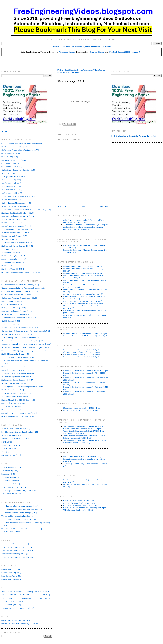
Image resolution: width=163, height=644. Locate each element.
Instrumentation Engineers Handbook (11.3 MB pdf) (83, 266)
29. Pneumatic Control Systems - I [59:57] (18, 380)
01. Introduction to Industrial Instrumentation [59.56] (22, 143)
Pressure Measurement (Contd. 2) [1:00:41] (18, 550)
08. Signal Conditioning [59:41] (14, 308)
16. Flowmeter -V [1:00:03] (12, 193)
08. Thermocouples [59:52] (12, 167)
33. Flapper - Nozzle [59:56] (12, 249)
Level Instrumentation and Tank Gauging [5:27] (20, 432)
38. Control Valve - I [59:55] (12, 266)
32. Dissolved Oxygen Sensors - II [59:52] (18, 246)
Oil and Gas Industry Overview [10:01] (16, 620)
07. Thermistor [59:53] (10, 163)
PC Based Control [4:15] (11, 445)
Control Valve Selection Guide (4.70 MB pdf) (81, 505)
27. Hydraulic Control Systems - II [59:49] (18, 373)
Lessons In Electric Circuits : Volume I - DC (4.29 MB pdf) (86, 371)
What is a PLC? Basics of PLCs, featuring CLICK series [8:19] (25, 591)
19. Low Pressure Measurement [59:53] (16, 203)
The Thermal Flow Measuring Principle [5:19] (19, 513)
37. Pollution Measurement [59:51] (15, 262)
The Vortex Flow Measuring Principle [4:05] (18, 516)
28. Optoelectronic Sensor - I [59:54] (15, 233)
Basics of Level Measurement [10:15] (16, 429)
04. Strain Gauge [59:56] (11, 153)
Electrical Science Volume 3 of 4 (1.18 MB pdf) (81, 354)
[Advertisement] (81, 62)
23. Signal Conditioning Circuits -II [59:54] (18, 216)
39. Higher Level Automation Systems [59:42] (19, 413)
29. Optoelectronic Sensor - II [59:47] (16, 236)
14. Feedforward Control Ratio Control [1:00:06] (20, 328)
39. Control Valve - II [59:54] (13, 269)
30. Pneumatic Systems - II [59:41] (15, 383)
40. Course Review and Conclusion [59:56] (18, 416)
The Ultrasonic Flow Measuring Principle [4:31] (20, 506)
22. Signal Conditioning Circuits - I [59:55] (18, 213)
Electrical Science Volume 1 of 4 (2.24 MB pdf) (81, 350)
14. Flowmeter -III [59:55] (11, 186)
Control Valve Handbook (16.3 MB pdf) (78, 501)
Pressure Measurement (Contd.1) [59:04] (17, 547)
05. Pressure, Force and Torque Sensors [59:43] (19, 298)
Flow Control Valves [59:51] (12, 494)
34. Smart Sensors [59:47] (11, 253)
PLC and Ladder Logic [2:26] (13, 601)
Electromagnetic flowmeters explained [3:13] (19, 491)
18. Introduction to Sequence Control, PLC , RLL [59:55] (23, 341)
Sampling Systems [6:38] (11, 455)
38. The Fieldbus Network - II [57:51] (16, 410)
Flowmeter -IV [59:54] (10, 480)
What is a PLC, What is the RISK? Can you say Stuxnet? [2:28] (26, 595)
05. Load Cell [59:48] (10, 157)
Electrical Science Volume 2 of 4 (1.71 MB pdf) (81, 352)
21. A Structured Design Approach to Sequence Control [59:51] (25, 351)
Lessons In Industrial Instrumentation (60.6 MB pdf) (83, 294)
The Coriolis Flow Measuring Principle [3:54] (19, 519)
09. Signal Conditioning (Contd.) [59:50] (17, 311)
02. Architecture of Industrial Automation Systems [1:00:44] (24, 288)
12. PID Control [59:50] (11, 321)
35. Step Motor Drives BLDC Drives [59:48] (18, 400)
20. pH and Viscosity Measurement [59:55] (18, 206)
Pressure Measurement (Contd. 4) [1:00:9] (17, 557)
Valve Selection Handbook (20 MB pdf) (78, 510)
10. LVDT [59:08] (8, 173)
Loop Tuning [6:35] (9, 448)
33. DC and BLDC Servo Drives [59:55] (17, 393)
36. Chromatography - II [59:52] (14, 259)
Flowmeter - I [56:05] (10, 471)
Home (83, 206)
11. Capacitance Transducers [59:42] (15, 176)
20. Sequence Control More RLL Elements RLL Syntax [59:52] (26, 347)
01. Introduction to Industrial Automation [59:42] (20, 285)
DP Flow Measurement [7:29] (13, 435)
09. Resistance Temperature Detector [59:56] (18, 170)
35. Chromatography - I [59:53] (13, 256)
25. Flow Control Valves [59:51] (14, 367)
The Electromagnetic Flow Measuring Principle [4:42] (22, 509)
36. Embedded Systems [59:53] (13, 403)
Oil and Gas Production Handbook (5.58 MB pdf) (20, 624)
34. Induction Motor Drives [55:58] (15, 397)
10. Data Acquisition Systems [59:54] (16, 314)
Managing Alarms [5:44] (11, 452)
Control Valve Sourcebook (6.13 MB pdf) (79, 503)
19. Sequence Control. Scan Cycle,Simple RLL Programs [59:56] (26, 344)
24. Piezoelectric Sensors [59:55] (14, 219)
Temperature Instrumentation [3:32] (15, 439)
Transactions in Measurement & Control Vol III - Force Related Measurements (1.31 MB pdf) (84, 437)
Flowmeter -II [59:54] (10, 474)
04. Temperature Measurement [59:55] (16, 295)
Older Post (104, 206)
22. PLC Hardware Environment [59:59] (17, 354)
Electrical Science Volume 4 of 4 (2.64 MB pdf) (81, 357)
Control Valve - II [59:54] (11, 573)
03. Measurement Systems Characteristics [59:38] (20, 291)
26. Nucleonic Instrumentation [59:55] (16, 226)
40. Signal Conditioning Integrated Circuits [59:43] (21, 272)
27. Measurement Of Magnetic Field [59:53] (18, 229)
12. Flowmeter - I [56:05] (11, 180)
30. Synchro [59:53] (9, 239)
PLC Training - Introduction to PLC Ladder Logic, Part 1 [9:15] (26, 598)
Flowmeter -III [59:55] (10, 477)
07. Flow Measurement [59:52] (13, 304)
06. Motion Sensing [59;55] (12, 301)
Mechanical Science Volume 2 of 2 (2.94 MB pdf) (82, 410)
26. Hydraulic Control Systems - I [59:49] (17, 370)
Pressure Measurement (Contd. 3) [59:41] (17, 554)
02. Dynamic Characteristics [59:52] (15, 147)
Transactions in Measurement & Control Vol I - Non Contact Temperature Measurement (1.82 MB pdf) (83, 427)
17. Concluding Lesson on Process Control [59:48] (21, 338)
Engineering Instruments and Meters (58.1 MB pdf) (83, 301)
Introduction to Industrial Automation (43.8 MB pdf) (83, 457)
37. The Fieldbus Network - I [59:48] (15, 406)
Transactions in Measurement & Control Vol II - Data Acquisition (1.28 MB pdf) (84, 432)
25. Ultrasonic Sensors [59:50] (13, 223)
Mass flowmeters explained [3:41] (14, 487)
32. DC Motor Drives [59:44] (13, 390)
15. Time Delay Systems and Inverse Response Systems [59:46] (26, 331)
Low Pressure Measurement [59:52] (15, 544)
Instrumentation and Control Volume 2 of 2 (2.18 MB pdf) (85, 336)
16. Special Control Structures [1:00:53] (17, 334)
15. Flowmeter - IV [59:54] (12, 190)
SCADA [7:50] (7, 442)
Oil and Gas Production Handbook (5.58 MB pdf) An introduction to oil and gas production (83, 221)
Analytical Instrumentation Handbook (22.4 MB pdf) (83, 303)
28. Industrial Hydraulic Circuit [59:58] (16, 377)
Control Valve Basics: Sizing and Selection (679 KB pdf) (85, 508)
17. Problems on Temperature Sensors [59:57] (19, 196)
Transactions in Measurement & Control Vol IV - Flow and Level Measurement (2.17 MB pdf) (86, 441)
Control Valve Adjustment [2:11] (14, 579)
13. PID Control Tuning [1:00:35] (14, 324)
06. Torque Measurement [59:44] (14, 160)
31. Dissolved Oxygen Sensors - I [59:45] (17, 243)
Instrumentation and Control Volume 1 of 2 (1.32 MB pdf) (85, 333)
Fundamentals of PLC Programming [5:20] (18, 608)
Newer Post (62, 206)
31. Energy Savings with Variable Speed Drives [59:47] (22, 387)
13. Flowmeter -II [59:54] (11, 183)
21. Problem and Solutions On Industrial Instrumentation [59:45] (26, 210)
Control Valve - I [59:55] (11, 569)
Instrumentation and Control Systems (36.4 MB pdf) (83, 273)
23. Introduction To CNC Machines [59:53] (18, 357)
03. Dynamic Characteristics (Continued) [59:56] (20, 150)
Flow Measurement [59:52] (12, 467)
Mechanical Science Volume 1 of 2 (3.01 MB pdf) (82, 408)
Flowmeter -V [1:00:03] (11, 484)
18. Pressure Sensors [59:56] (12, 200)
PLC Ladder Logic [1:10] (11, 605)
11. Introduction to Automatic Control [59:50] (19, 318)
